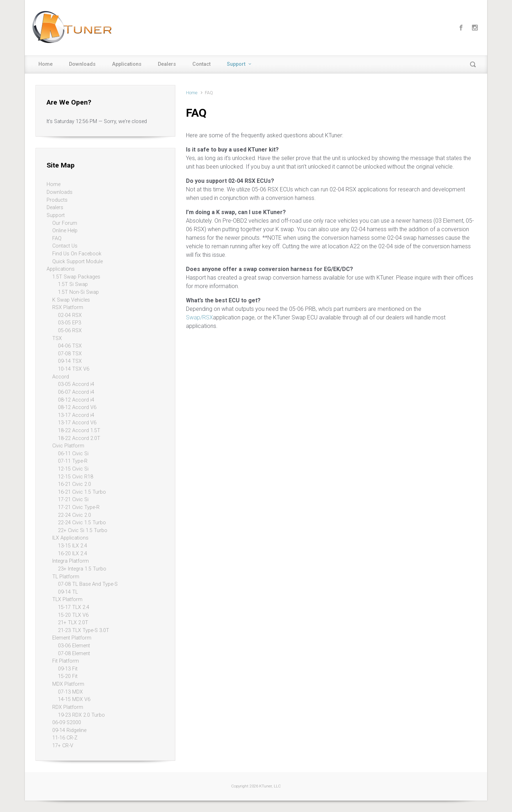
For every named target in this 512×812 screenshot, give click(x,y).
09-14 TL (68, 592)
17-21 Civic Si (73, 500)
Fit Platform (66, 661)
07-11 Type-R (73, 461)
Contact (201, 64)
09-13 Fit (68, 669)
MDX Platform (68, 684)
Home (46, 64)
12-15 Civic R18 (76, 477)
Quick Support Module (78, 262)
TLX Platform (67, 599)
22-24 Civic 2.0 (74, 515)
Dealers (167, 64)
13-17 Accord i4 (76, 415)
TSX (57, 338)
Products (57, 200)
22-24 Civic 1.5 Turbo (82, 523)
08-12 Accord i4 (76, 400)
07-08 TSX (70, 354)
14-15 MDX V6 (74, 699)
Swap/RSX (199, 317)
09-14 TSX (70, 361)
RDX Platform (68, 707)
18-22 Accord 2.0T (79, 438)
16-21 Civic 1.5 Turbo (82, 492)
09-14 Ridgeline (69, 730)
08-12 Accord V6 (77, 407)
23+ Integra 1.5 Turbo (82, 569)
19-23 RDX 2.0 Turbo (81, 715)
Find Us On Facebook (77, 254)
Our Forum (65, 223)
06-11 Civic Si (73, 454)
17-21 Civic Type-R (79, 507)
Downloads (82, 64)
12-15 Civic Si (73, 469)
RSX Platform (68, 307)
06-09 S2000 (67, 723)
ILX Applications (70, 538)
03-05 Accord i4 (76, 384)
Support (236, 64)
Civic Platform (68, 446)
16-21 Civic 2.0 (74, 484)
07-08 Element (74, 654)
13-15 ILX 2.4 (73, 546)
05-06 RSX (70, 331)
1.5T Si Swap (73, 284)
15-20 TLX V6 (73, 615)
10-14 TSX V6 (74, 369)
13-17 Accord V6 (77, 423)
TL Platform (66, 577)
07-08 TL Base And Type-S (88, 584)
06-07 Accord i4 (76, 392)
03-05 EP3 (70, 323)
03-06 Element (74, 646)
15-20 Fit (68, 676)
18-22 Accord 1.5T (79, 431)
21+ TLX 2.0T (73, 623)
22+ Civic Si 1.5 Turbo (83, 530)
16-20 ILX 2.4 (73, 554)
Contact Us (65, 246)
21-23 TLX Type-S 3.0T (84, 630)
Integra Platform (71, 561)
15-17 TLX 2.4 (74, 607)
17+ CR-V (63, 746)
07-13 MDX (70, 692)
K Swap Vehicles (71, 300)
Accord (61, 377)
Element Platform (72, 638)
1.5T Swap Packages (76, 277)
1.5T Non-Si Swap (78, 292)
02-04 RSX (70, 315)
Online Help (65, 231)
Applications (127, 64)
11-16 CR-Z (65, 738)
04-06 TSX (70, 346)
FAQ (57, 238)
